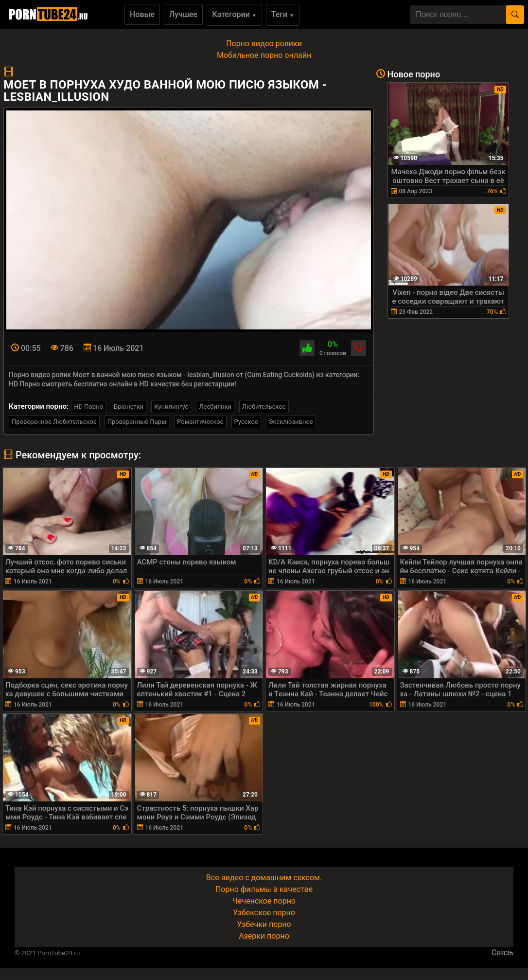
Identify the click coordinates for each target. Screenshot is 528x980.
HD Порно (88, 407)
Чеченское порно (264, 901)
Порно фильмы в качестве (264, 889)
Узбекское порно (264, 913)
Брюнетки (129, 407)
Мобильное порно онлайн (264, 55)
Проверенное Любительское (54, 422)
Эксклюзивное (291, 422)
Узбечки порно (264, 924)
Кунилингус (171, 407)
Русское (246, 422)
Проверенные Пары (137, 422)
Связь (502, 953)
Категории (234, 14)
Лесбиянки (215, 407)
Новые (142, 14)
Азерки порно (264, 936)
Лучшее (183, 14)
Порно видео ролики (264, 44)
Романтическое (200, 422)
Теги (283, 14)
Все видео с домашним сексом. (264, 878)
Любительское (264, 407)
